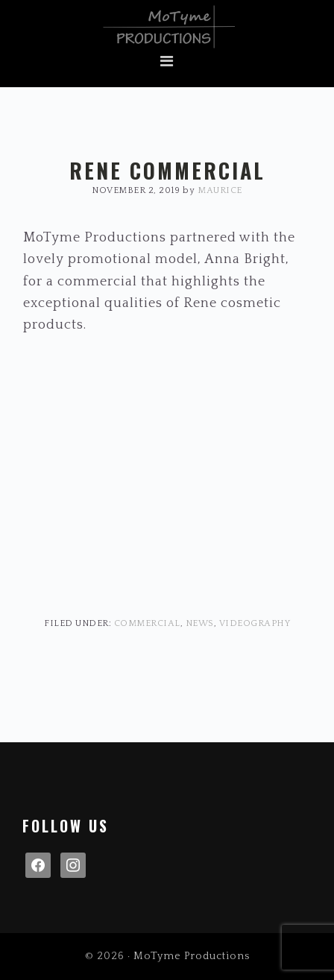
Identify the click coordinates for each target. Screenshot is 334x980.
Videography (255, 623)
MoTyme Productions (167, 27)
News (200, 623)
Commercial (147, 623)
